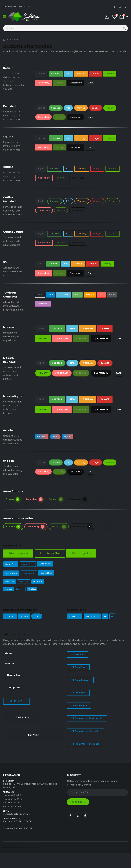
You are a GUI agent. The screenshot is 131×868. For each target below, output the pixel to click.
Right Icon (93, 617)
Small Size (10, 582)
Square (70, 436)
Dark (90, 83)
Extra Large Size (18, 553)
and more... (44, 304)
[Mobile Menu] (6, 17)
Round (56, 436)
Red (104, 294)
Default (41, 74)
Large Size (11, 564)
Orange (92, 294)
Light (41, 169)
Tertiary (59, 83)
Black (115, 294)
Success (56, 74)
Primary (110, 74)
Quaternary (76, 83)
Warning (81, 74)
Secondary (43, 83)
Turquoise (64, 294)
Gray (40, 294)
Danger (96, 74)
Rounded (42, 436)
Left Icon (75, 617)
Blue (51, 294)
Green (79, 294)
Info (68, 74)
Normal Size (12, 573)
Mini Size (9, 590)
